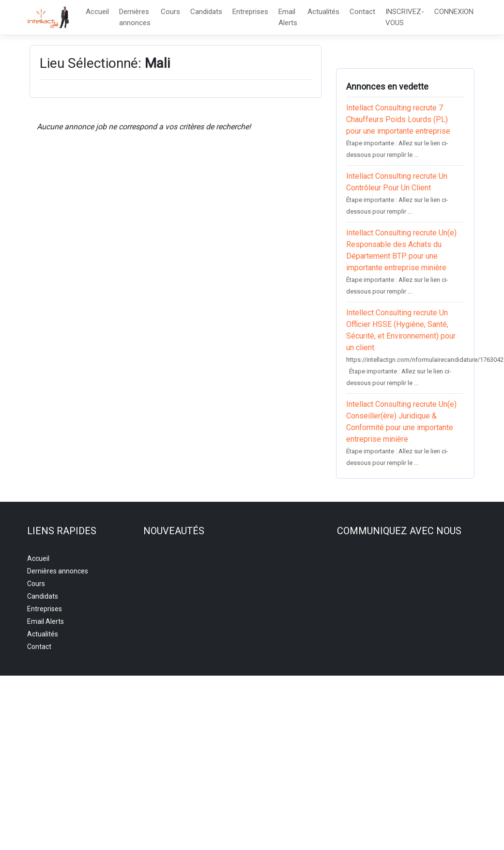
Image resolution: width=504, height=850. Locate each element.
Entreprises (250, 12)
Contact (362, 12)
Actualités (323, 12)
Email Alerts (288, 17)
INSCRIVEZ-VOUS (405, 17)
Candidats (206, 12)
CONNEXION (454, 12)
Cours (170, 12)
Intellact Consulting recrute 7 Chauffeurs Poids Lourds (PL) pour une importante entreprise (398, 119)
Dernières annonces (135, 17)
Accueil (97, 12)
